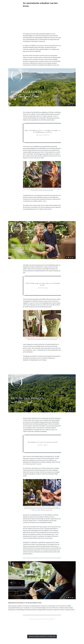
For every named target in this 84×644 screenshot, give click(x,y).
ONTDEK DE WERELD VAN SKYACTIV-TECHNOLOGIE (42, 636)
